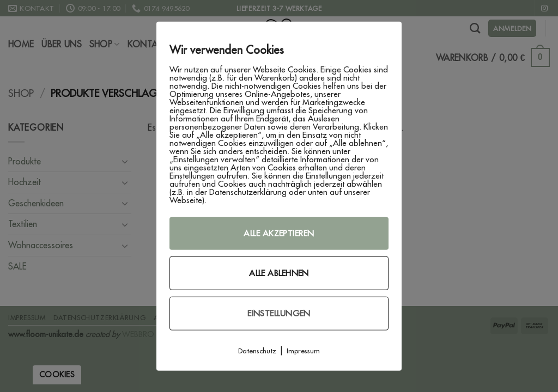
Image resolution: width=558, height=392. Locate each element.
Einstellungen (279, 313)
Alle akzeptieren (279, 233)
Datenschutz (257, 351)
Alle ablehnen (279, 273)
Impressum (303, 351)
